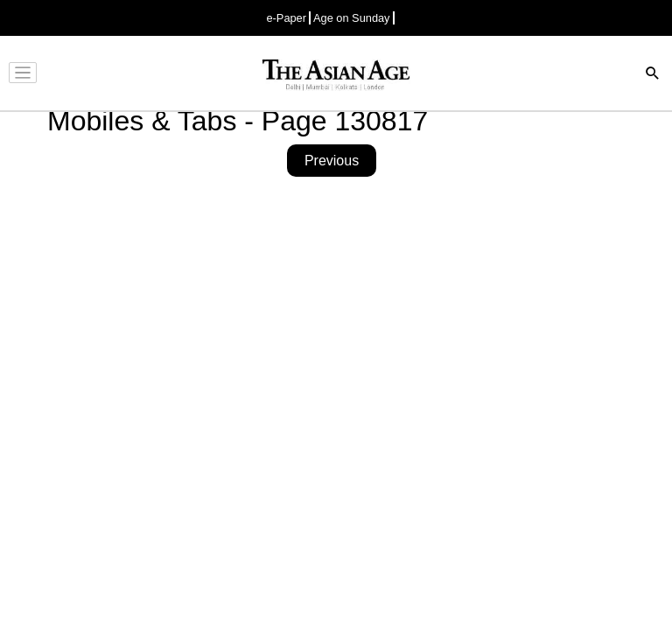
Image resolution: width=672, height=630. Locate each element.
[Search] (653, 75)
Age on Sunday (352, 18)
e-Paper (286, 18)
